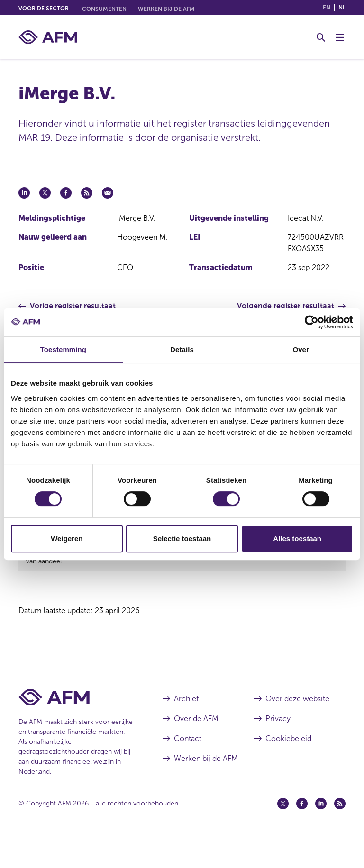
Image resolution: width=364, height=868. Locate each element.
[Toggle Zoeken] (321, 37)
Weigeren (67, 538)
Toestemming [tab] (64, 349)
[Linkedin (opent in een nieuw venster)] (321, 832)
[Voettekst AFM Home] (76, 725)
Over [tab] (301, 349)
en (327, 8)
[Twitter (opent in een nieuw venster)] (283, 832)
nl (342, 8)
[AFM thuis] (48, 37)
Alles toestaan (297, 538)
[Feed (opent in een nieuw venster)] (340, 832)
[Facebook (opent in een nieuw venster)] (302, 832)
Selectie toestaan (182, 538)
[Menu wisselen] (340, 37)
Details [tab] (182, 349)
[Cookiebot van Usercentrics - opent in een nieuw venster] (312, 322)
